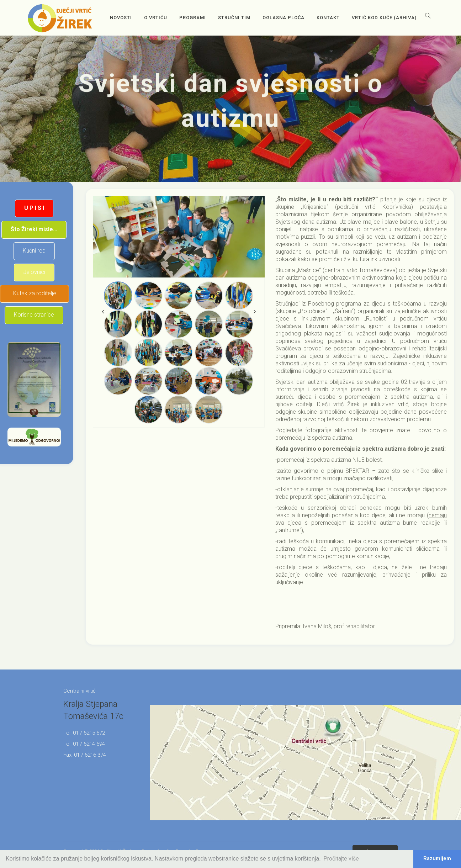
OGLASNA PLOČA (284, 18)
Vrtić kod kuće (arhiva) (384, 18)
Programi (193, 18)
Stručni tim (234, 18)
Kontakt (328, 18)
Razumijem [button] (437, 859)
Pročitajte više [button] (341, 859)
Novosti (121, 18)
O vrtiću (156, 18)
